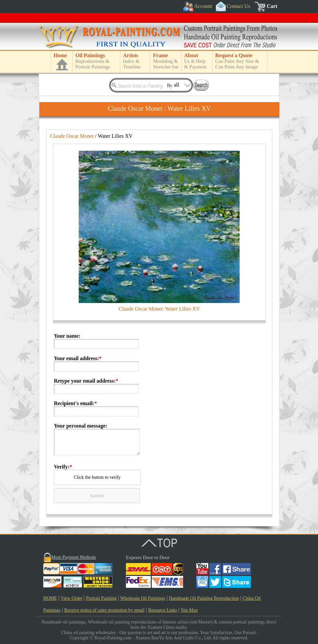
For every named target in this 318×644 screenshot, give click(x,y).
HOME (50, 598)
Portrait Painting (101, 598)
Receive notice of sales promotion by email (104, 610)
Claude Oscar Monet (72, 136)
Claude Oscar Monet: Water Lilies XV (159, 309)
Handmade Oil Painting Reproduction (204, 598)
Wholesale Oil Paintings (143, 598)
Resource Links (162, 610)
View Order (71, 598)
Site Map (189, 610)
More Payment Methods (74, 557)
